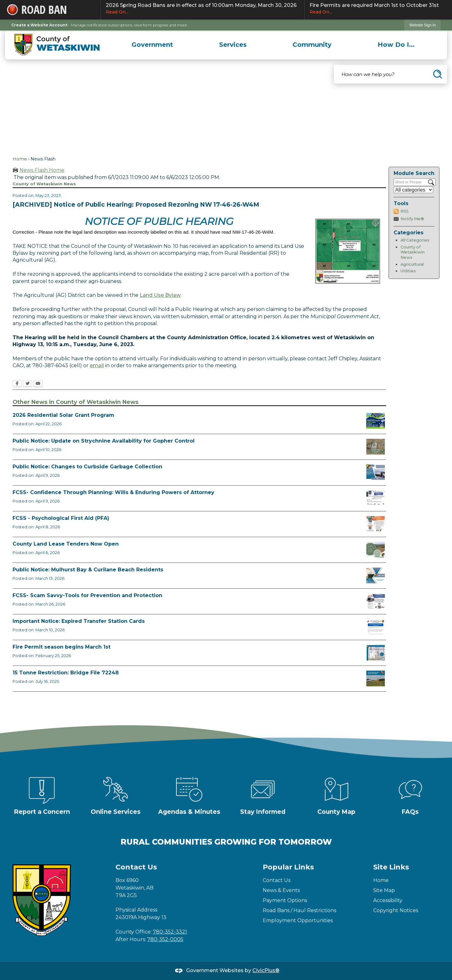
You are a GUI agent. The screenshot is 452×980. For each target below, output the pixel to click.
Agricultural (412, 264)
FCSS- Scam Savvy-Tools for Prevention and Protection (87, 595)
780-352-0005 (165, 939)
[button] (438, 74)
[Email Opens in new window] (38, 384)
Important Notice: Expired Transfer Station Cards (79, 621)
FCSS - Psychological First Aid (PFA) (61, 518)
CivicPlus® (266, 970)
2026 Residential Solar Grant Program (63, 415)
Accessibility (388, 900)
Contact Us (277, 880)
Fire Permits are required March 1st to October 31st (375, 9)
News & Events (281, 890)
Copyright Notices (396, 910)
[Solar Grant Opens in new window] (376, 421)
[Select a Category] (413, 190)
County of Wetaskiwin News (413, 252)
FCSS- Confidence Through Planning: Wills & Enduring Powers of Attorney (113, 492)
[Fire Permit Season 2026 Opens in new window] (376, 653)
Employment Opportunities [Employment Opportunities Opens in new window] (298, 920)
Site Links (391, 867)
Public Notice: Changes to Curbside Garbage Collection (87, 467)
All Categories (415, 240)
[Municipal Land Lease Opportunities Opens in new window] (376, 550)
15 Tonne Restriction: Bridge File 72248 (66, 673)
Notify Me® (412, 219)
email (97, 365)
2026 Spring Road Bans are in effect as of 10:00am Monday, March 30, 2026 (202, 9)
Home (20, 159)
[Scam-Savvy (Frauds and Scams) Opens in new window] (376, 601)
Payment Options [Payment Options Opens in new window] (285, 900)
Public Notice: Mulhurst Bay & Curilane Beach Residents (88, 570)
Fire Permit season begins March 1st (62, 647)
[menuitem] (152, 45)
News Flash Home (42, 170)
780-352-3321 (170, 932)
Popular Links (288, 867)
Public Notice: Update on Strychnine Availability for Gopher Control (104, 441)
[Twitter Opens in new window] (27, 384)
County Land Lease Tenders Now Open (66, 544)
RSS (405, 211)
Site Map (384, 890)
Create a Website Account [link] (39, 25)
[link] (422, 25)
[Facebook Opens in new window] (17, 384)
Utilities (408, 271)
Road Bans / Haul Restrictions (299, 910)
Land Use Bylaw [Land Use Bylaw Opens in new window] (160, 295)
